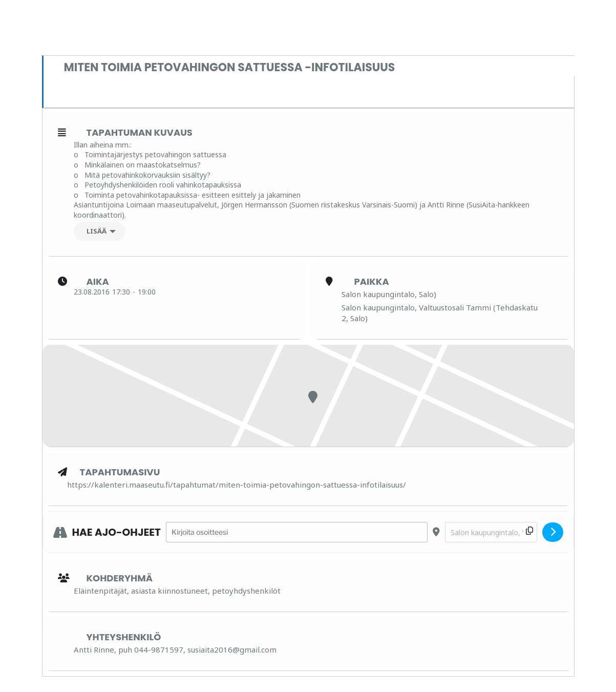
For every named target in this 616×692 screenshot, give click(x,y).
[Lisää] (100, 231)
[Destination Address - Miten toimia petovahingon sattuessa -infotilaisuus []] (491, 532)
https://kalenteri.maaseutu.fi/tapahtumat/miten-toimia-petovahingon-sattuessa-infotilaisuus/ (237, 485)
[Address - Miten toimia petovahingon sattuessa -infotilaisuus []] (297, 532)
